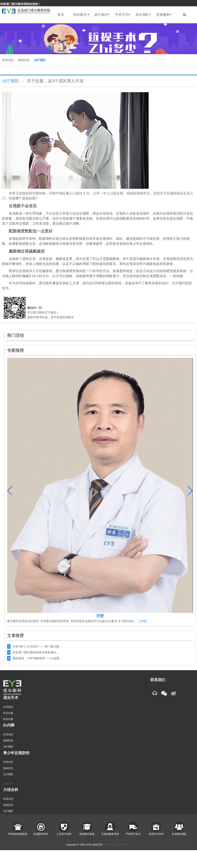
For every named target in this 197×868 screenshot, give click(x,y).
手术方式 (123, 15)
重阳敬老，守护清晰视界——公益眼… (37, 658)
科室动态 (8, 60)
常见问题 (8, 713)
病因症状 (24, 60)
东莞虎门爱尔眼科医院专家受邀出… (36, 652)
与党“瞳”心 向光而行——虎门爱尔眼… (37, 646)
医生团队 (143, 15)
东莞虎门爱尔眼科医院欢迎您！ (21, 4)
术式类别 (8, 707)
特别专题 (8, 719)
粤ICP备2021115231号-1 (117, 845)
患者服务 (164, 15)
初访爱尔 (81, 15)
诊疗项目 (102, 15)
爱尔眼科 (46, 283)
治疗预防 (40, 60)
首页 (61, 15)
